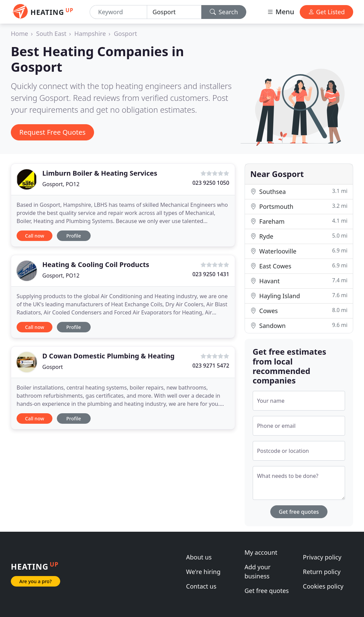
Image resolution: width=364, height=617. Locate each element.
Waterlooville (299, 251)
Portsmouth (299, 206)
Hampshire (90, 34)
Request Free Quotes (52, 132)
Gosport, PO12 (61, 184)
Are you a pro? (36, 581)
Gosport (125, 34)
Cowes (299, 311)
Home (19, 34)
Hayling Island (299, 296)
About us (199, 557)
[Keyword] (118, 12)
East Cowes (299, 266)
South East (51, 34)
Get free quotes (299, 512)
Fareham (299, 221)
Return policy (322, 572)
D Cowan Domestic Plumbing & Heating (108, 356)
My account (261, 552)
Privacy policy (322, 557)
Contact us (201, 586)
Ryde (299, 236)
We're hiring (203, 572)
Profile (74, 236)
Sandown (299, 325)
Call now (35, 236)
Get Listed (326, 12)
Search (224, 12)
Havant (299, 281)
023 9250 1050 (211, 183)
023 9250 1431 (211, 274)
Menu (280, 12)
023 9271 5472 (211, 366)
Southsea (299, 191)
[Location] (174, 12)
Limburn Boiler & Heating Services (100, 173)
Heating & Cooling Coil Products (96, 265)
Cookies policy (323, 586)
